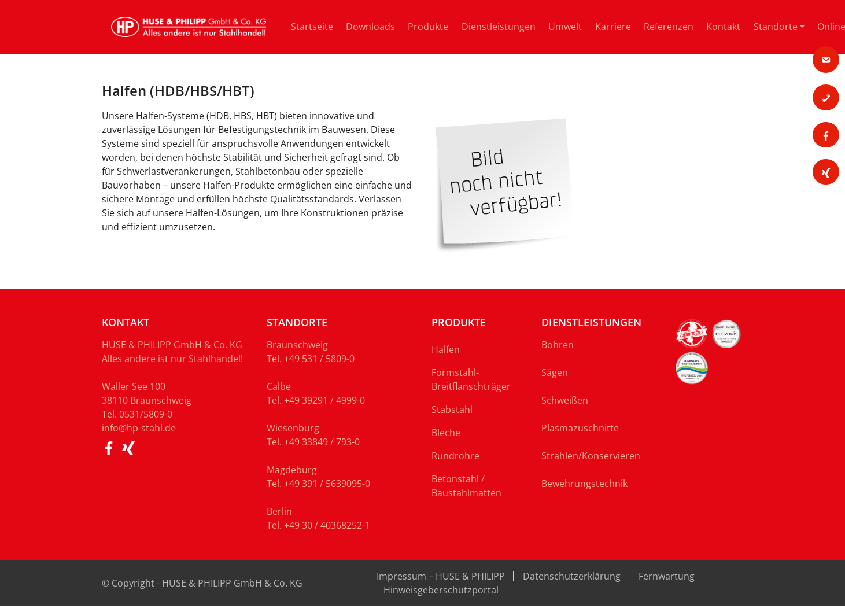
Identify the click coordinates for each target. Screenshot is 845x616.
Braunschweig (297, 345)
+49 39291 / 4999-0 (324, 400)
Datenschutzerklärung (572, 576)
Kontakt (723, 27)
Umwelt (565, 27)
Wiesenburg (293, 428)
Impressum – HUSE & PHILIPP (441, 576)
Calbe (279, 386)
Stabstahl (452, 410)
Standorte (776, 27)
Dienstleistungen (499, 27)
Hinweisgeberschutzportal (441, 590)
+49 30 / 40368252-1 (327, 525)
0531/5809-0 (146, 414)
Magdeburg (292, 470)
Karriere (613, 27)
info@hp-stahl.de (139, 428)
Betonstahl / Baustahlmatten (466, 486)
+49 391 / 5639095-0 (327, 484)
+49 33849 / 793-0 (322, 442)
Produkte (428, 27)
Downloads (370, 27)
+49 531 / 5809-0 (319, 359)
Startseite (312, 27)
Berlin (279, 511)
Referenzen (669, 27)
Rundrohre (455, 456)
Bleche (446, 433)
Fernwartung (667, 576)
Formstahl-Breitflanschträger (471, 379)
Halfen (446, 349)
